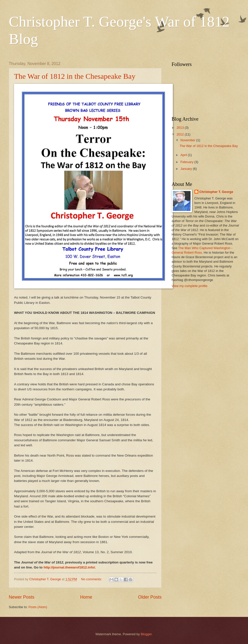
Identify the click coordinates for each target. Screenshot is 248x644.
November (188, 140)
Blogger (146, 634)
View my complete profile (190, 286)
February (187, 162)
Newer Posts (22, 597)
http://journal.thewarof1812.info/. (70, 567)
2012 (181, 134)
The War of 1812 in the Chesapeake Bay (75, 76)
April (184, 155)
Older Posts (150, 597)
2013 (181, 128)
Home (86, 597)
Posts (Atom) (38, 607)
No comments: (92, 579)
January (187, 169)
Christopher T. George (216, 192)
